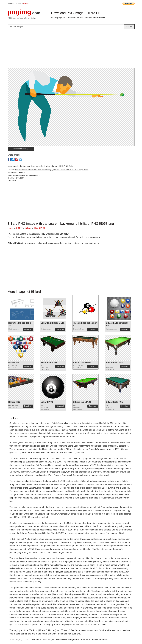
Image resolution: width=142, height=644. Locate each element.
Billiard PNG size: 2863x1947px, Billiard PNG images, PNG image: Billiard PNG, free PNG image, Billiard (52, 170)
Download (28, 330)
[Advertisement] (71, 49)
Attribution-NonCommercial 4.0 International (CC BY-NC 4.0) (45, 166)
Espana (26, 3)
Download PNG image (21, 149)
